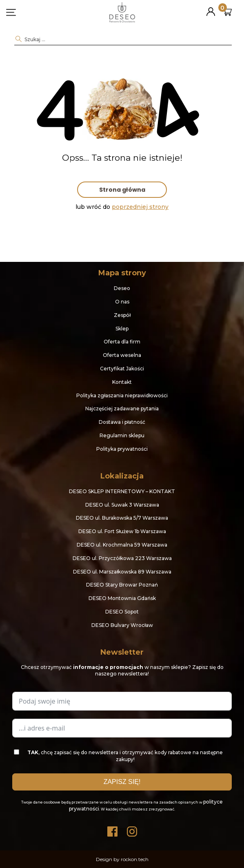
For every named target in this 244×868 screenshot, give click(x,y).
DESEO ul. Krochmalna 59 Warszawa (122, 545)
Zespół (122, 315)
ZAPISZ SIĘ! (122, 782)
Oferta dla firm (122, 342)
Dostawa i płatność (122, 422)
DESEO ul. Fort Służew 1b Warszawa (122, 531)
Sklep (122, 329)
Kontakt (122, 382)
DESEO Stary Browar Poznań (122, 585)
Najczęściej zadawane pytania (122, 409)
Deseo (122, 288)
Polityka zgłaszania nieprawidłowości (122, 395)
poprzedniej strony (140, 207)
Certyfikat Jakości (122, 369)
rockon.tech (135, 859)
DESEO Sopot (122, 612)
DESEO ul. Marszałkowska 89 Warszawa (122, 572)
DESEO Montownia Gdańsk (122, 598)
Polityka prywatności (122, 449)
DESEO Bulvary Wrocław (122, 625)
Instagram (132, 829)
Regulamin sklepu (122, 435)
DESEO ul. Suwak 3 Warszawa (122, 505)
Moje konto (211, 8)
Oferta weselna (122, 355)
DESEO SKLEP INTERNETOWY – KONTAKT (122, 491)
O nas (122, 302)
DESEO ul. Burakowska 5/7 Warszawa (122, 518)
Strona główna (122, 190)
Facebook (112, 829)
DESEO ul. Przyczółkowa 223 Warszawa (122, 558)
